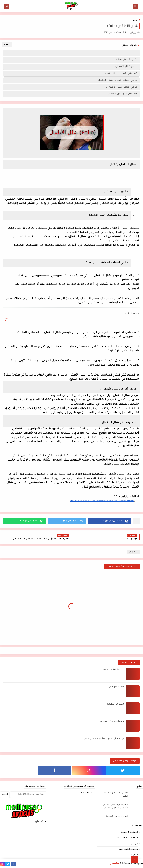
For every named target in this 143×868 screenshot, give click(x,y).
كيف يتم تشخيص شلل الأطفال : (119, 73)
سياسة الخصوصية (128, 849)
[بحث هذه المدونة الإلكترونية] (28, 795)
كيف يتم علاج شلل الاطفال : (122, 94)
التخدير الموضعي (116, 687)
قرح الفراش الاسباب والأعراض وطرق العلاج (104, 739)
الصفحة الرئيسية (130, 832)
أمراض (135, 20)
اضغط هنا (84, 793)
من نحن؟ (134, 844)
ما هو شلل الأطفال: (126, 67)
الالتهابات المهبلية (116, 704)
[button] (109, 521)
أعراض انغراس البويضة (113, 670)
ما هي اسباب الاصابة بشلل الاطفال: (117, 80)
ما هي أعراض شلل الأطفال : (122, 87)
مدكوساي (115, 863)
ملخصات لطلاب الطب (127, 838)
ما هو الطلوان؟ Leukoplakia (112, 722)
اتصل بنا (134, 855)
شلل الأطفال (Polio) (126, 60)
